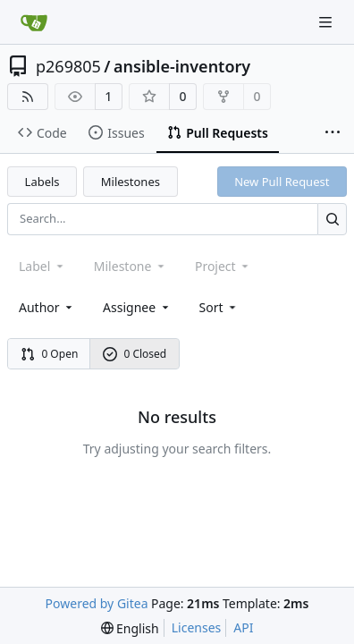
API (243, 627)
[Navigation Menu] (327, 22)
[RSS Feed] (28, 97)
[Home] (34, 22)
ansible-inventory (182, 66)
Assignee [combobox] (137, 307)
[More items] (333, 133)
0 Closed (135, 354)
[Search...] (332, 219)
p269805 (68, 66)
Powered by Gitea (97, 603)
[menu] (219, 307)
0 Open (50, 354)
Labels (42, 182)
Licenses (197, 627)
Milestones (131, 182)
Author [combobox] (47, 307)
